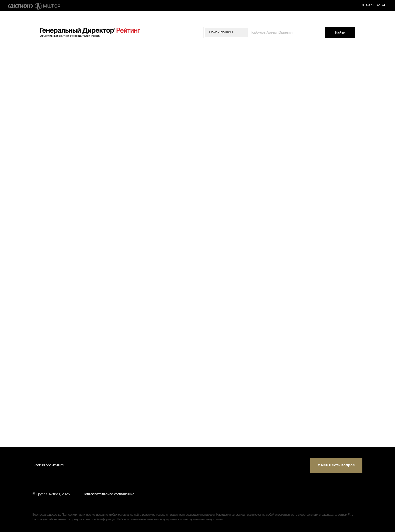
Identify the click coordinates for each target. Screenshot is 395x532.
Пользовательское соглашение (109, 494)
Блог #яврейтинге (48, 465)
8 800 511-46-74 (374, 5)
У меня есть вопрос (336, 465)
